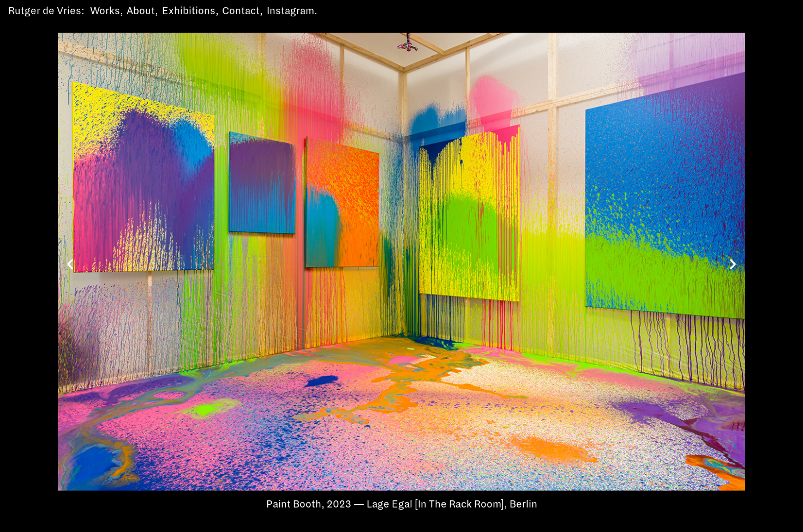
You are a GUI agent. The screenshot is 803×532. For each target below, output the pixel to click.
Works (105, 11)
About (141, 11)
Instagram (290, 11)
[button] (70, 264)
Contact (241, 11)
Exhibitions (189, 11)
